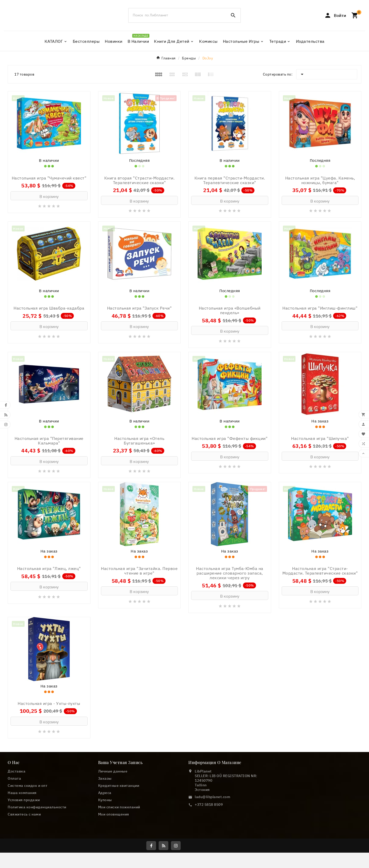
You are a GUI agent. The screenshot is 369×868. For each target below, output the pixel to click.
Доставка (17, 811)
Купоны (105, 840)
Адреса (105, 833)
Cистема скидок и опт (28, 826)
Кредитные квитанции (119, 826)
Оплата (14, 819)
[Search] (233, 23)
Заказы (105, 819)
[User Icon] (335, 23)
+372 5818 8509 (209, 845)
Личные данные (113, 811)
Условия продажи (24, 840)
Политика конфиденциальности (37, 847)
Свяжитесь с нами (24, 854)
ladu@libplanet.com (212, 837)
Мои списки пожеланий (119, 847)
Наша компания (22, 833)
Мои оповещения (114, 854)
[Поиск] (177, 23)
